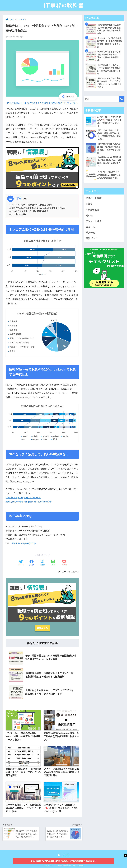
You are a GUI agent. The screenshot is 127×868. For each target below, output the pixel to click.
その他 (89, 215)
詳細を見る (42, 628)
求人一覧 (90, 233)
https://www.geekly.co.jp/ (24, 543)
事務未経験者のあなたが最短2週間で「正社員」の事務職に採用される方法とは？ (64, 861)
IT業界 (89, 204)
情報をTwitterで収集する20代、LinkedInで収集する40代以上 (38, 208)
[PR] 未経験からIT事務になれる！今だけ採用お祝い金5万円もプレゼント (42, 103)
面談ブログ (91, 238)
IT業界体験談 (92, 210)
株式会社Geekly (19, 214)
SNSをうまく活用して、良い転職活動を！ (30, 211)
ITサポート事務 (94, 198)
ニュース (75, 572)
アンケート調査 (94, 221)
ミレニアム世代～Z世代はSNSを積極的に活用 (32, 205)
